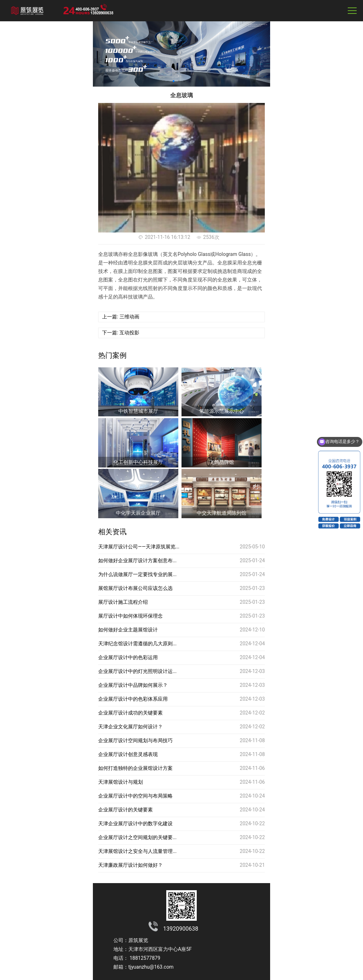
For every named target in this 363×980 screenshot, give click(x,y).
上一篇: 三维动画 (121, 317)
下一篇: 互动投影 (121, 333)
